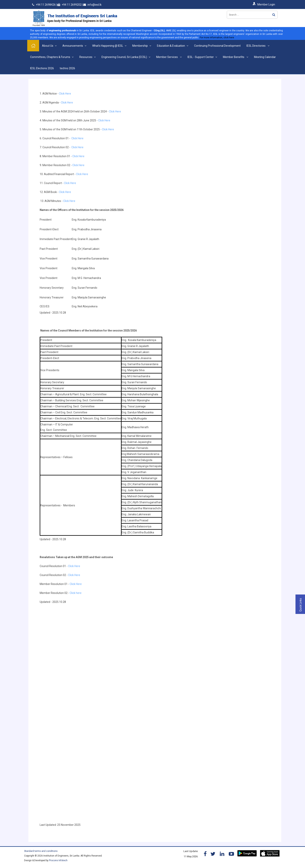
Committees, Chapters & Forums (50, 57)
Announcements (73, 46)
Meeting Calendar (265, 57)
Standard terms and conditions (41, 851)
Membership (140, 46)
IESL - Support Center (201, 57)
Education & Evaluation (171, 46)
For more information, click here (217, 38)
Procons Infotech (58, 860)
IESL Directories (256, 46)
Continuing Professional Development (217, 46)
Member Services (167, 57)
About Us (48, 46)
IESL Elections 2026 (42, 68)
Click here (76, 593)
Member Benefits (234, 57)
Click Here (65, 94)
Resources (86, 57)
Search (274, 15)
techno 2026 (67, 68)
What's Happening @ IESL (108, 46)
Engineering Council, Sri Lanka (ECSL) (124, 57)
